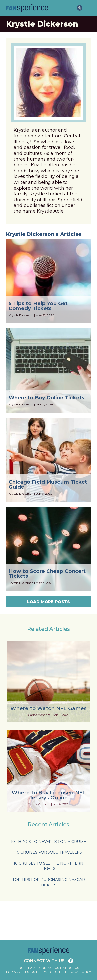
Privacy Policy (78, 972)
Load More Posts (48, 602)
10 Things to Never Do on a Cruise (48, 842)
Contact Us (49, 968)
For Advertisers (21, 972)
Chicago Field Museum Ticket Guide (48, 484)
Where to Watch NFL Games (48, 708)
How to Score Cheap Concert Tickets (47, 574)
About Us (71, 968)
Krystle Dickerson (21, 315)
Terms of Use (50, 972)
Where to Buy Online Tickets (47, 398)
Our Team (27, 968)
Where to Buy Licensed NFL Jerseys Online (49, 795)
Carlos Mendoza (39, 715)
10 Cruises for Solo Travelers (49, 852)
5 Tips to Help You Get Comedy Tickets (38, 306)
